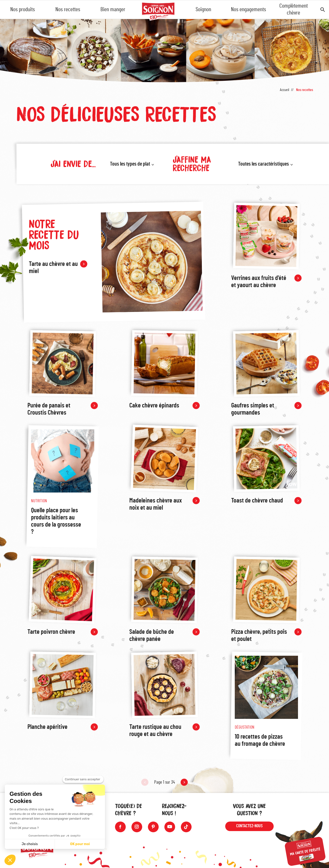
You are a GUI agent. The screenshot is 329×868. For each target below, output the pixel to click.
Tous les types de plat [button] (130, 164)
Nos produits (23, 10)
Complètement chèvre (294, 9)
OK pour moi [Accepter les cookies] (80, 844)
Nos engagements (248, 10)
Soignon (203, 10)
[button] (10, 860)
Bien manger (113, 10)
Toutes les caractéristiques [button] (264, 164)
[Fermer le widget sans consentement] (83, 779)
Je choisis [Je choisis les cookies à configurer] (30, 844)
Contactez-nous (249, 826)
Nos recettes (68, 10)
